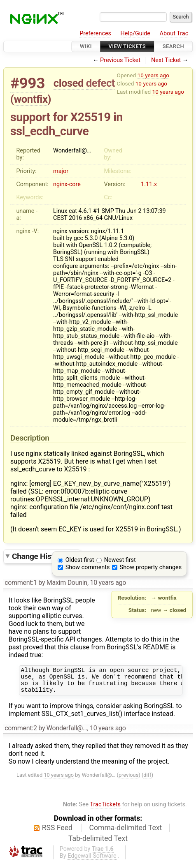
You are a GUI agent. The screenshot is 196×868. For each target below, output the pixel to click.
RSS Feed (57, 833)
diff (147, 780)
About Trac (174, 33)
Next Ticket (166, 60)
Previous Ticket (120, 60)
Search (173, 46)
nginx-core (67, 184)
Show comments (88, 567)
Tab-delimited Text (98, 843)
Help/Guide (135, 33)
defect (100, 83)
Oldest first (80, 560)
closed (69, 83)
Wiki (86, 46)
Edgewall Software (92, 861)
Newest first (120, 560)
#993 (28, 83)
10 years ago (153, 75)
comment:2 (21, 733)
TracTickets (105, 809)
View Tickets (127, 46)
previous (128, 780)
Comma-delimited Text (126, 833)
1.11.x (149, 184)
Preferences (95, 33)
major (61, 171)
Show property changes (151, 567)
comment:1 (21, 583)
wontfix (31, 99)
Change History (44, 556)
